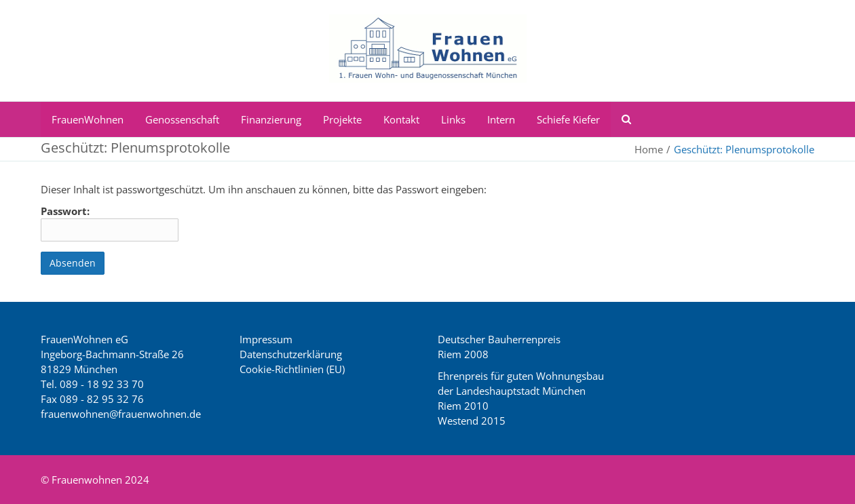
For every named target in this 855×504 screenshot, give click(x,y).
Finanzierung (271, 119)
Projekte (342, 119)
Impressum (266, 339)
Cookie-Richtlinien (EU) (292, 369)
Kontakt (401, 119)
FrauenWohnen (88, 119)
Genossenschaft (182, 119)
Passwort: (110, 223)
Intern (501, 119)
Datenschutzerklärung (291, 354)
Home (649, 149)
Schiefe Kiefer (568, 119)
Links (453, 119)
